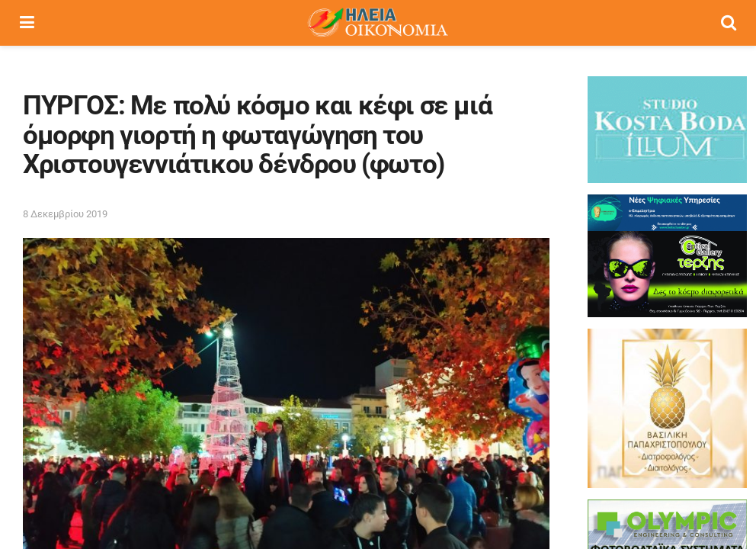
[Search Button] (729, 23)
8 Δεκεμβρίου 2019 (65, 214)
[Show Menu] (27, 23)
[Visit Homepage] (377, 23)
